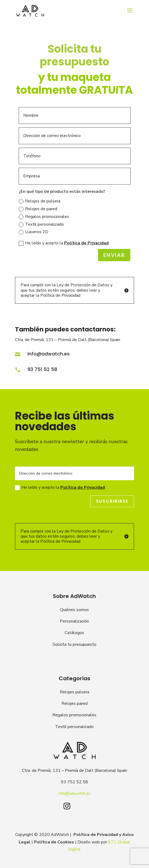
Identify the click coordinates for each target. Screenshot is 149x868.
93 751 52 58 (42, 369)
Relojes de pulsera (40, 201)
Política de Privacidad (86, 243)
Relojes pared (74, 703)
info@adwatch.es (49, 354)
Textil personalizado (41, 224)
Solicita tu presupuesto (74, 644)
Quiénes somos (74, 610)
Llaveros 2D (34, 232)
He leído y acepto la (64, 243)
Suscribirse (112, 501)
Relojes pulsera (74, 692)
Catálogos (74, 633)
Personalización (74, 621)
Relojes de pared (38, 209)
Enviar (114, 255)
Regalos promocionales (44, 217)
